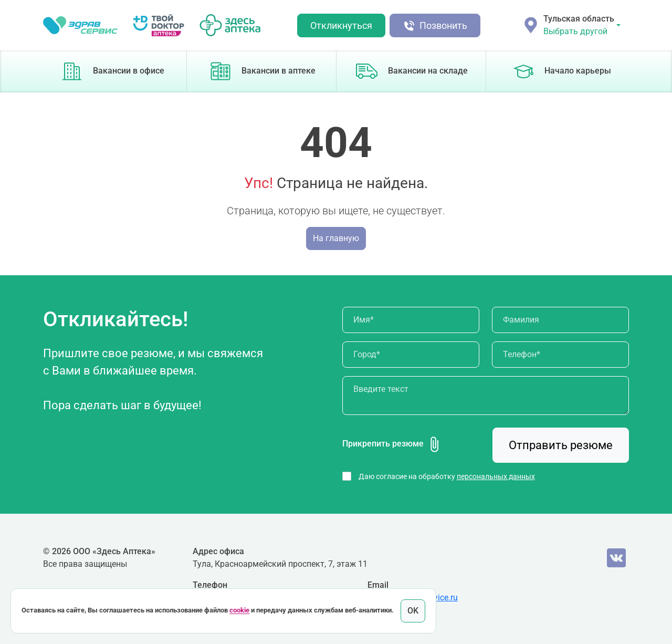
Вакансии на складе (411, 71)
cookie (239, 611)
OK (413, 611)
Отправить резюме (561, 445)
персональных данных (496, 476)
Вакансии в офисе (112, 71)
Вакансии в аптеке (261, 71)
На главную (336, 238)
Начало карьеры (561, 71)
